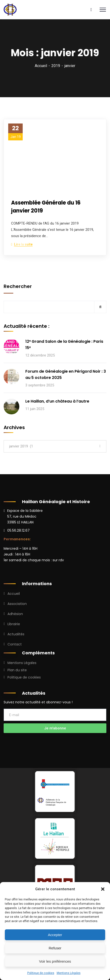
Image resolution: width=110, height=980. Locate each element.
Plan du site (17, 670)
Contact (15, 644)
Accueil (41, 66)
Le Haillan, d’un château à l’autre (57, 401)
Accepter (55, 935)
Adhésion (15, 614)
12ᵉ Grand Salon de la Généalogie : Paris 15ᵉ (64, 345)
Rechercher (18, 286)
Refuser (55, 948)
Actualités (16, 634)
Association (17, 604)
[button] (103, 889)
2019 (56, 66)
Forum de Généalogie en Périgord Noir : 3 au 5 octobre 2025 (66, 374)
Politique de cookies (41, 973)
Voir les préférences (55, 961)
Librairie (14, 624)
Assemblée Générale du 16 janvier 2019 (46, 207)
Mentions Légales (69, 973)
